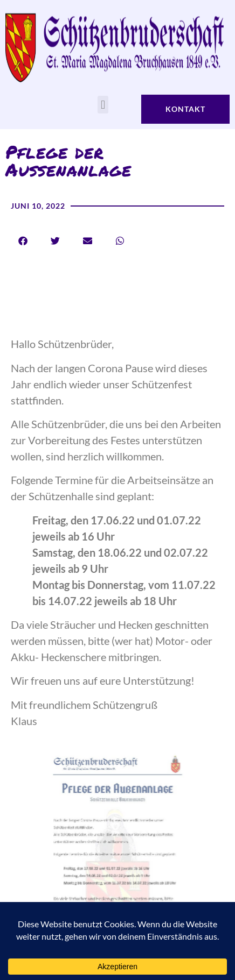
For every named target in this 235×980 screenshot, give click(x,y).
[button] (103, 105)
